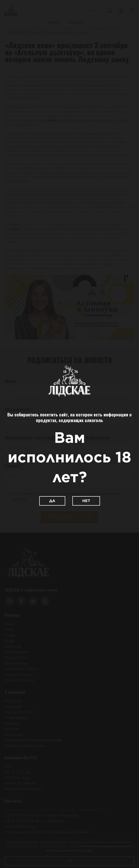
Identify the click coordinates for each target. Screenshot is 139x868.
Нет (86, 501)
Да (52, 501)
